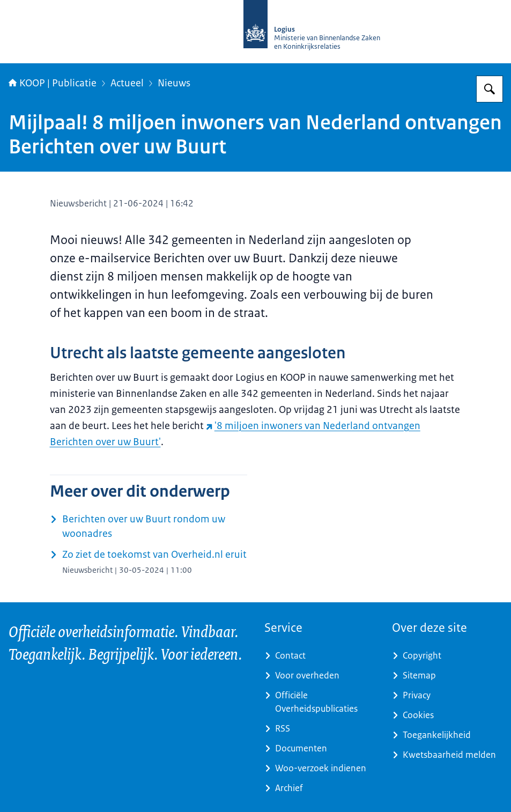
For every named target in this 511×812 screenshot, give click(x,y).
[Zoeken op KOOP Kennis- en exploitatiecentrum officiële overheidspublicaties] (490, 89)
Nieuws (174, 83)
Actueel (127, 83)
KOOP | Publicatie (53, 83)
